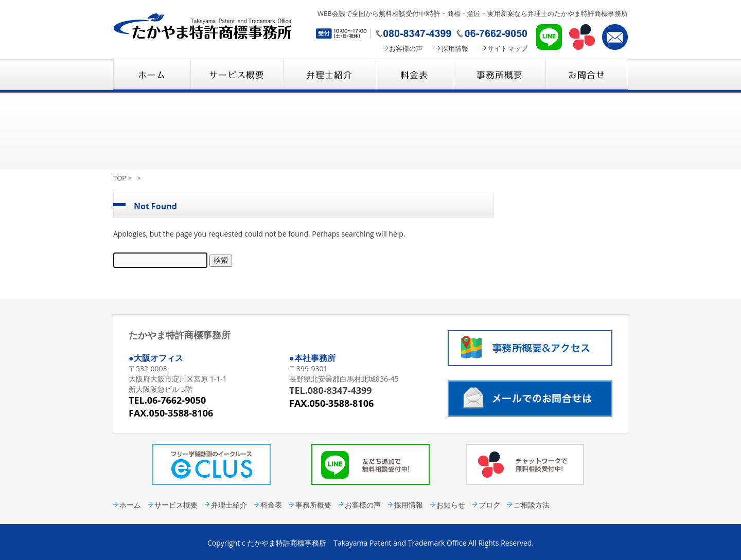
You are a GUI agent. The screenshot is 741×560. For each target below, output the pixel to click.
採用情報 (455, 48)
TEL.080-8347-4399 (331, 390)
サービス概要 (237, 75)
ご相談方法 (532, 505)
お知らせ (451, 505)
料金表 (414, 75)
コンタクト (587, 75)
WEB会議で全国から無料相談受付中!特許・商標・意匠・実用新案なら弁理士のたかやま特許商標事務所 (473, 13)
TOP (120, 178)
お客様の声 (406, 48)
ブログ (489, 505)
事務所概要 (499, 75)
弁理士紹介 (329, 75)
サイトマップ (507, 48)
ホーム (130, 505)
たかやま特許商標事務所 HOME (152, 75)
